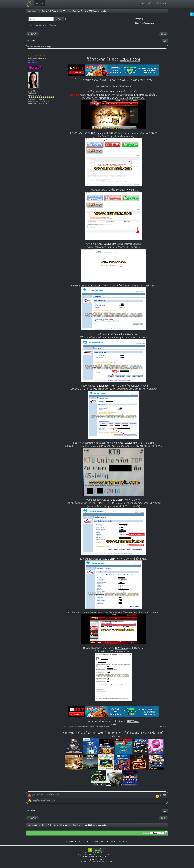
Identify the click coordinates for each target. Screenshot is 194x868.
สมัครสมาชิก (147, 3)
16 (102, 842)
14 (97, 842)
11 (90, 842)
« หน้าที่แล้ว (32, 34)
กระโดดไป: (146, 833)
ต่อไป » (163, 34)
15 (99, 842)
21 (114, 842)
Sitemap (70, 842)
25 (124, 842)
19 (109, 842)
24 (121, 842)
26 (126, 842)
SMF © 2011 (95, 857)
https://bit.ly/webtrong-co (145, 23)
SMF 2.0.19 (87, 857)
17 (104, 842)
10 (87, 842)
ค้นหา (59, 19)
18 (107, 842)
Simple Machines (105, 857)
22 (116, 842)
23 (119, 842)
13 (95, 842)
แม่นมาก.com (96, 733)
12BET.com (130, 59)
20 (112, 842)
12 (92, 842)
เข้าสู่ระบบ (161, 3)
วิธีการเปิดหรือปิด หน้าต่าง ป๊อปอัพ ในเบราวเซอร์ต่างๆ (119, 98)
